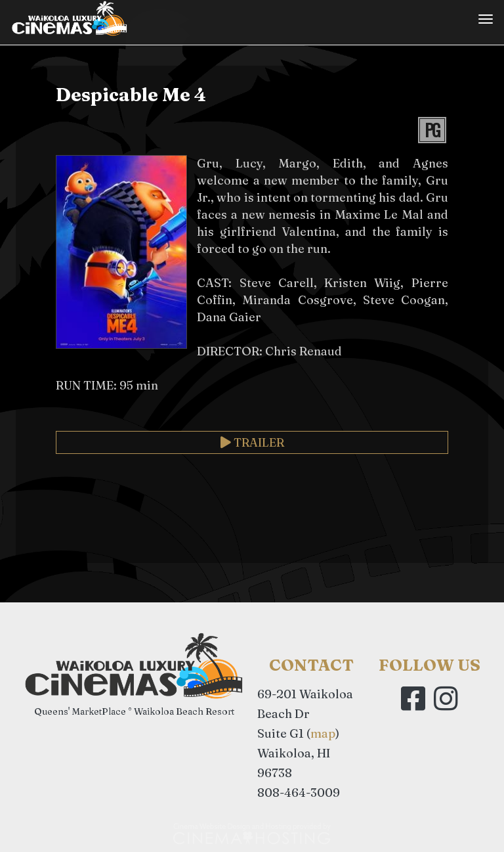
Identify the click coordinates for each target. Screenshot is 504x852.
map (323, 733)
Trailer (252, 442)
